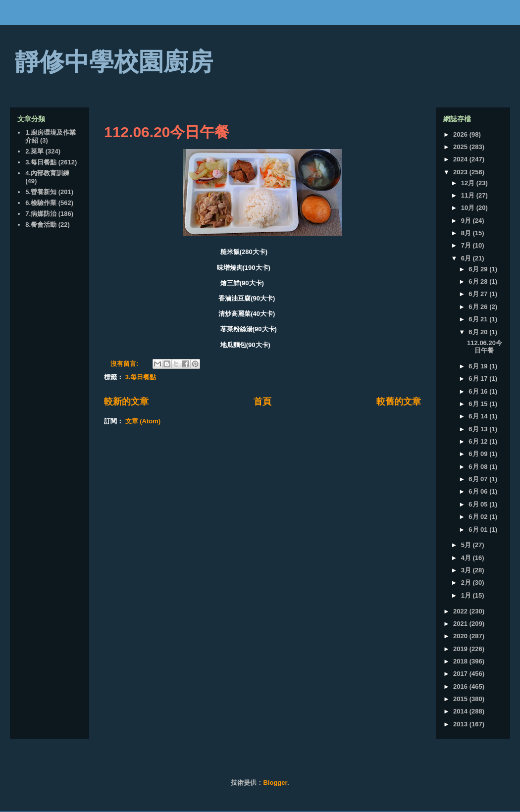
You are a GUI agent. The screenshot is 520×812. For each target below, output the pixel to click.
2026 (461, 134)
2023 (461, 172)
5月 (467, 545)
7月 (467, 245)
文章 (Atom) (143, 421)
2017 (461, 674)
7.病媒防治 (41, 214)
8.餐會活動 (41, 225)
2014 (461, 711)
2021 (461, 624)
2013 (461, 724)
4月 (467, 558)
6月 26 (479, 307)
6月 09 (479, 454)
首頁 (262, 402)
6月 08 (479, 467)
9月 (467, 221)
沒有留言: (125, 364)
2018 (461, 661)
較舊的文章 (399, 402)
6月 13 (479, 429)
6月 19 (479, 366)
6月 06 (479, 491)
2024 (461, 159)
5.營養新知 (41, 192)
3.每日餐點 (141, 377)
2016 (461, 686)
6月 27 (479, 294)
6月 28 (479, 281)
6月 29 (479, 269)
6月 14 (479, 416)
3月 (467, 570)
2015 (461, 699)
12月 (469, 183)
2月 (467, 583)
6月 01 (479, 530)
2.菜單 (34, 151)
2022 (461, 611)
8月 (467, 233)
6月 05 (479, 504)
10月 (469, 208)
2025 (461, 147)
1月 (467, 595)
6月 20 (479, 332)
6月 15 (479, 404)
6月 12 (479, 441)
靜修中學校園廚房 (114, 62)
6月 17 (479, 379)
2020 (461, 636)
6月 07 (479, 479)
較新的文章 (126, 402)
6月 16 (479, 391)
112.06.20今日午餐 (167, 132)
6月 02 (479, 517)
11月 (469, 195)
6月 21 (479, 319)
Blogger (275, 783)
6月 (467, 258)
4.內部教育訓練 (47, 173)
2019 (461, 649)
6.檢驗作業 (41, 203)
